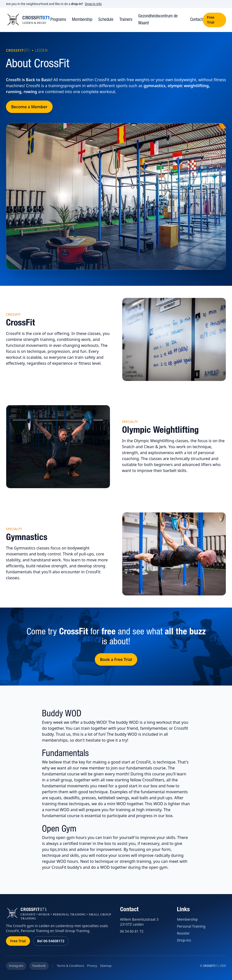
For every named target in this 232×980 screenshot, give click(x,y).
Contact (196, 20)
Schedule (106, 20)
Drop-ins (184, 940)
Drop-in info (93, 4)
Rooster (183, 933)
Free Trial (211, 20)
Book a (116, 659)
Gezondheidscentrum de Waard (158, 20)
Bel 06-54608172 (51, 941)
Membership (82, 20)
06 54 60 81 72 (132, 931)
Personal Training (191, 926)
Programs (58, 20)
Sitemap (106, 966)
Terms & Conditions (70, 966)
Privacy (92, 966)
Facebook (39, 966)
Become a (29, 107)
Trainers (126, 20)
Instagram (16, 966)
